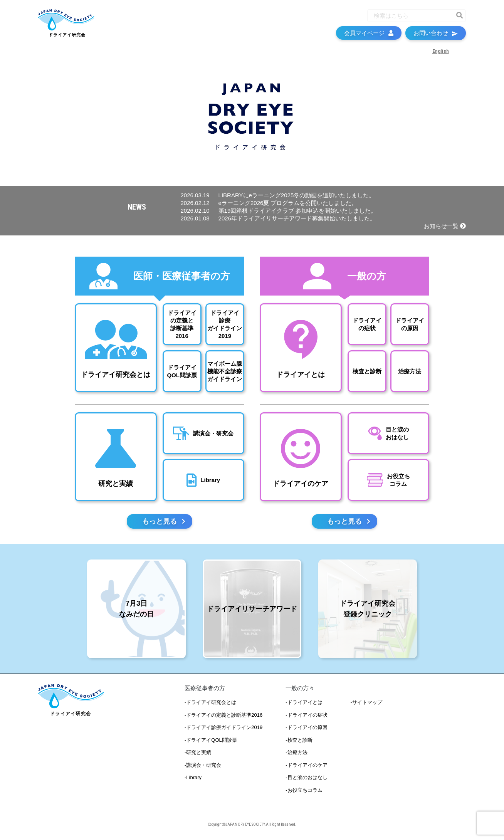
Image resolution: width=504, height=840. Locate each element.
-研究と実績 (198, 753)
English (440, 54)
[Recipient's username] (410, 19)
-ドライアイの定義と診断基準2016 (223, 716)
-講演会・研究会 (203, 766)
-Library (193, 779)
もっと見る (164, 522)
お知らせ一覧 (445, 226)
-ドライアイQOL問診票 (211, 741)
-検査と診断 (299, 741)
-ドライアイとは (304, 703)
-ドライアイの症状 (306, 716)
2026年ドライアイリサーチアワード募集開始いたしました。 (278, 218)
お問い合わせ (436, 36)
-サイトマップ (366, 703)
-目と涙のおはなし (306, 779)
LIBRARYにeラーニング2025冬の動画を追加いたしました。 (278, 195)
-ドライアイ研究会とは (210, 703)
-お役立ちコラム (304, 791)
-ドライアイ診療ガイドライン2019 (223, 728)
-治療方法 (296, 753)
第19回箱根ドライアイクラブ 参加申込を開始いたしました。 (279, 211)
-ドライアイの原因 (306, 728)
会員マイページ (369, 36)
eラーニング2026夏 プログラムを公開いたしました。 (269, 203)
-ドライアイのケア (306, 766)
